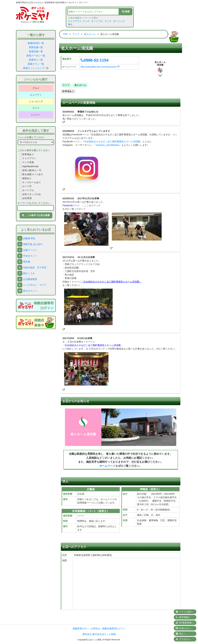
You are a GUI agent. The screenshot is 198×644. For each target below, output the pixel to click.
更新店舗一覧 (36, 47)
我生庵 (27, 262)
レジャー (36, 115)
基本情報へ (183, 617)
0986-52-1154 (95, 60)
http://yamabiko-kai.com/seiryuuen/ (100, 67)
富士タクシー (30, 291)
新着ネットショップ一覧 (36, 68)
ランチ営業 (27, 162)
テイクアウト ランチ (79, 21)
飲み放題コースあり (31, 174)
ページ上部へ (184, 612)
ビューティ (36, 95)
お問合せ (96, 629)
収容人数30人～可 (30, 170)
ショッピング (36, 101)
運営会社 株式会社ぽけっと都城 (99, 634)
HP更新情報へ (185, 623)
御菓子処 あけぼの (33, 244)
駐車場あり (27, 154)
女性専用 (26, 198)
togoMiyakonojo (29, 166)
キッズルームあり (30, 182)
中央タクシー (30, 256)
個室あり (26, 178)
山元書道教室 (30, 279)
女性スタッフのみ (30, 194)
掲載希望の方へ (81, 629)
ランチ (108, 21)
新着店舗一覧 (36, 51)
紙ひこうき (29, 273)
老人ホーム (90, 34)
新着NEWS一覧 (36, 43)
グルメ (36, 88)
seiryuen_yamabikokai (108, 145)
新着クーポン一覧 (36, 56)
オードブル (97, 21)
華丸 (70, 24)
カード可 (26, 186)
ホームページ (107, 466)
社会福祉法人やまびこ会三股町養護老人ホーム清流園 (112, 141)
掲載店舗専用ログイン (114, 629)
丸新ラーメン (30, 250)
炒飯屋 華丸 (29, 238)
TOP (65, 34)
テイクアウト (28, 158)
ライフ (36, 108)
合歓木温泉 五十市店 (35, 267)
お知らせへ (183, 628)
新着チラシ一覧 (36, 64)
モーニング (119, 21)
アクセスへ (183, 639)
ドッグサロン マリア (35, 285)
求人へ (181, 634)
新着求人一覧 (36, 60)
